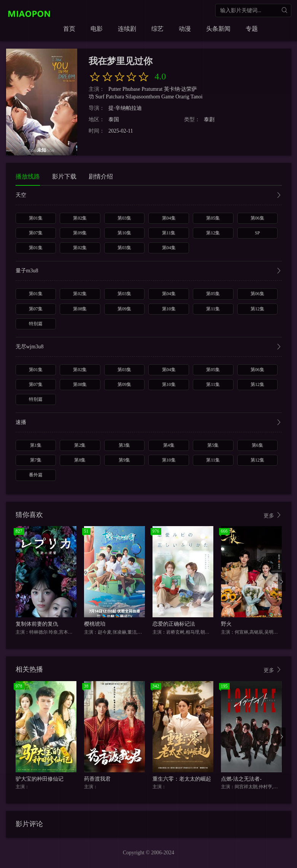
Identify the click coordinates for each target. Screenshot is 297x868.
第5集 (213, 445)
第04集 (169, 218)
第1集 (36, 445)
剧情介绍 (101, 176)
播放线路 (28, 176)
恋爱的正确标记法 (174, 624)
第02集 (80, 218)
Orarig (182, 97)
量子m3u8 (149, 271)
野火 (226, 624)
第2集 (80, 445)
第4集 (169, 445)
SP (257, 233)
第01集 (36, 218)
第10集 (124, 233)
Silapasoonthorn (143, 97)
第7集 (36, 460)
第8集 (80, 460)
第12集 (213, 233)
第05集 (213, 218)
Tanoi (197, 97)
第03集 (124, 218)
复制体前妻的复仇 (37, 624)
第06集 (257, 218)
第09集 (80, 233)
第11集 (169, 233)
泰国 (114, 119)
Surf (100, 97)
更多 (273, 515)
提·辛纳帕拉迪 (125, 108)
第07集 (36, 233)
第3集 (124, 445)
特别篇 (36, 324)
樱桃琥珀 (95, 624)
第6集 (257, 445)
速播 (149, 423)
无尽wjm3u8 (149, 347)
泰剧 (209, 119)
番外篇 (36, 475)
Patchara (115, 97)
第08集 (80, 309)
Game (168, 97)
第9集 (124, 460)
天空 (149, 196)
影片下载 (64, 176)
